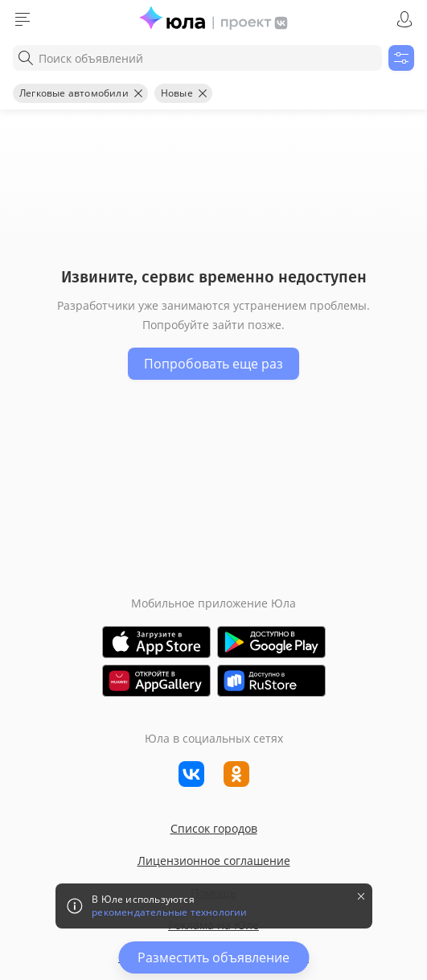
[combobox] (197, 58)
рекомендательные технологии (169, 912)
